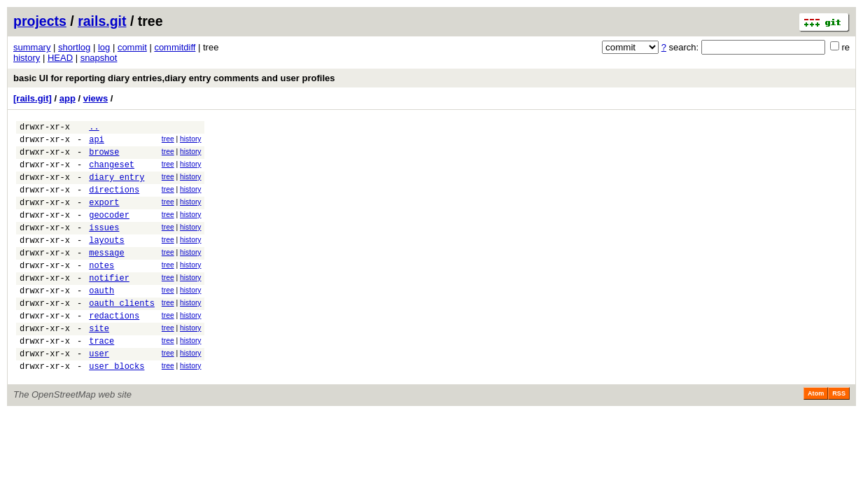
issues (104, 246)
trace (101, 378)
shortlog (74, 47)
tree (168, 141)
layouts (106, 261)
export (104, 217)
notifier (109, 305)
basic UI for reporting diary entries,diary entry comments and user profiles (174, 78)
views (96, 98)
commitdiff (175, 47)
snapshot (99, 58)
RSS (839, 435)
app (68, 98)
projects (40, 21)
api (97, 143)
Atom (816, 435)
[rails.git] (33, 98)
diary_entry (117, 187)
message (106, 275)
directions (114, 202)
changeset (112, 173)
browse (104, 158)
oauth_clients (122, 334)
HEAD (60, 58)
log (104, 47)
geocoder (109, 231)
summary (32, 47)
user (99, 393)
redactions (114, 349)
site (99, 364)
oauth (101, 320)
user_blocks (117, 408)
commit (132, 47)
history (27, 58)
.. (94, 128)
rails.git (102, 21)
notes (101, 290)
